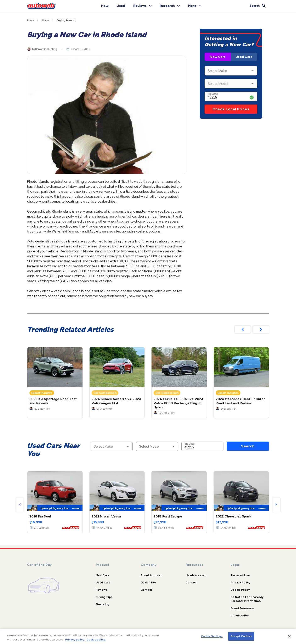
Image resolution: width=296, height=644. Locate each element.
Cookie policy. (96, 639)
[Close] (289, 636)
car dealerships (144, 216)
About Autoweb (151, 575)
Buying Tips (104, 597)
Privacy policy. (75, 639)
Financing (103, 604)
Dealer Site (148, 582)
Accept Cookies (241, 636)
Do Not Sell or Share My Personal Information (247, 599)
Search (248, 446)
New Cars (218, 57)
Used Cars (244, 57)
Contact (146, 590)
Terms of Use (240, 575)
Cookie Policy (240, 590)
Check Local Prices (231, 109)
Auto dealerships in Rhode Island (52, 241)
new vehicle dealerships (97, 201)
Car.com (192, 582)
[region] (148, 637)
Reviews (101, 590)
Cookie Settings (212, 636)
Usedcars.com (196, 575)
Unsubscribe (240, 615)
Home (31, 20)
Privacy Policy (240, 582)
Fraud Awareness (243, 608)
